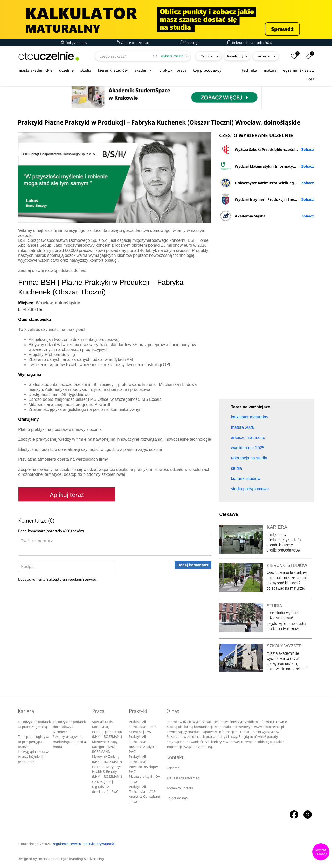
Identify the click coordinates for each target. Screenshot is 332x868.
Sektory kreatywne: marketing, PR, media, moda (70, 742)
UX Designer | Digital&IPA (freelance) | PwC (105, 787)
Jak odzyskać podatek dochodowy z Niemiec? (69, 727)
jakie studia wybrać (283, 613)
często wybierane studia (286, 624)
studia (86, 70)
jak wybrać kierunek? (283, 583)
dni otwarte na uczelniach (288, 669)
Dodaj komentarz (193, 565)
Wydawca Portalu (180, 788)
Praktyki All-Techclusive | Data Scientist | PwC (143, 727)
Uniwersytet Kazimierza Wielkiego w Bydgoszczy (266, 183)
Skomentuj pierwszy (321, 852)
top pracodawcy (207, 70)
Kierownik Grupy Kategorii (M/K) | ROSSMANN (105, 747)
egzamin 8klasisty (299, 70)
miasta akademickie (35, 70)
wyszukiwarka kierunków (287, 573)
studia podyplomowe (283, 629)
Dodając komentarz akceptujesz (57, 579)
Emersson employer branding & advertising (71, 859)
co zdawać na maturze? (286, 588)
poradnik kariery (280, 545)
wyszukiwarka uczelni (284, 659)
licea (310, 79)
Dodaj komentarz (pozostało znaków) (51, 531)
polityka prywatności (99, 844)
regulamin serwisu (82, 579)
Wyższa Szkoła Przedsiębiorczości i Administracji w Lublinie (266, 149)
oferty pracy (276, 535)
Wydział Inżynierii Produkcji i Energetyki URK (266, 199)
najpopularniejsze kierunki (288, 578)
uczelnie (66, 70)
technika (250, 70)
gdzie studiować (280, 618)
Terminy (207, 56)
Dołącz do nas (74, 43)
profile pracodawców (283, 550)
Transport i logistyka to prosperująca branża (33, 742)
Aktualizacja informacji (183, 778)
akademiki (143, 70)
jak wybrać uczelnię (282, 664)
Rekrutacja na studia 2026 (250, 43)
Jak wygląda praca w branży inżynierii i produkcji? (33, 757)
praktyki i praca (173, 70)
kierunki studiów (113, 70)
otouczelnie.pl (28, 844)
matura (270, 70)
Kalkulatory (235, 56)
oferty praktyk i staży (284, 540)
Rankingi (189, 43)
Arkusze (264, 56)
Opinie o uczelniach (133, 43)
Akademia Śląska (242, 216)
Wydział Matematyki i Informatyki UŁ (261, 166)
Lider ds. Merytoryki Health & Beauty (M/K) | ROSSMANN (107, 772)
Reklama (173, 768)
